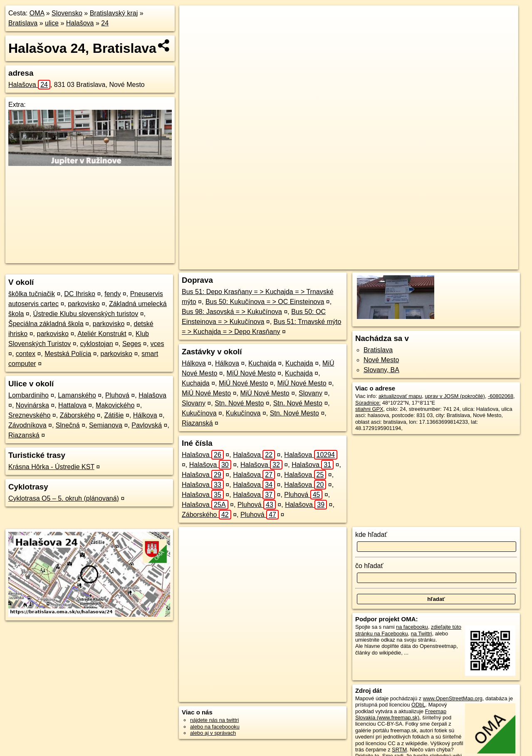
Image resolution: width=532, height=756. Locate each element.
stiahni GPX (369, 409)
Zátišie (114, 415)
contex (26, 354)
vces (157, 344)
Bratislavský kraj (114, 13)
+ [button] (194, 20)
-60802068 (501, 396)
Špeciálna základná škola (46, 324)
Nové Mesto (381, 360)
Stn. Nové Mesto (239, 403)
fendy (113, 294)
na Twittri (422, 634)
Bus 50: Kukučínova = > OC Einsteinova (265, 302)
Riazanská (24, 435)
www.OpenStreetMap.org (453, 698)
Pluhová (117, 395)
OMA (37, 13)
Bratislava (23, 23)
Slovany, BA (381, 370)
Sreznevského (29, 415)
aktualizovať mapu (400, 396)
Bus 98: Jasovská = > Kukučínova (232, 312)
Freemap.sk (403, 263)
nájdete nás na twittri (214, 720)
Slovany (311, 393)
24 (105, 23)
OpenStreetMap (361, 263)
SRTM (399, 750)
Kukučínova (199, 413)
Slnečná (68, 425)
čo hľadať (369, 566)
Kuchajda (262, 363)
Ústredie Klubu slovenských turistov (86, 314)
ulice (52, 23)
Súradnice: (368, 403)
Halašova (80, 23)
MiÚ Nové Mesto (251, 373)
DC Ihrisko (80, 294)
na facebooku (412, 627)
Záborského (78, 415)
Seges (132, 344)
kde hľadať (371, 535)
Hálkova (145, 415)
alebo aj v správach (213, 733)
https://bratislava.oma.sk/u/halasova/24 (473, 263)
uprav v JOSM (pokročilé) (455, 396)
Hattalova (72, 405)
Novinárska (32, 405)
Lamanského (77, 395)
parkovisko (84, 304)
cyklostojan (97, 344)
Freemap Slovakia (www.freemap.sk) (401, 714)
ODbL (418, 705)
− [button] (194, 32)
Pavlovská (147, 425)
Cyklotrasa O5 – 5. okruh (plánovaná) (64, 498)
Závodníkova (27, 425)
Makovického (115, 405)
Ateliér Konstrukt (102, 334)
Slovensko (67, 13)
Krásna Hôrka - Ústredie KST (51, 467)
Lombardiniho (28, 395)
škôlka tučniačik (32, 294)
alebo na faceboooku (215, 727)
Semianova (106, 425)
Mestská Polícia (68, 354)
